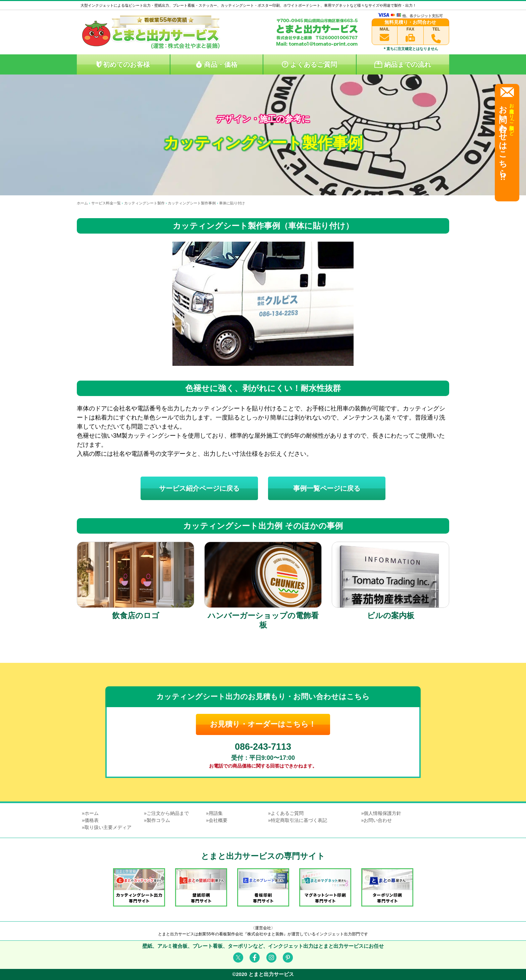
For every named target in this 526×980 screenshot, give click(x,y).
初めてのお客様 (123, 64)
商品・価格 (217, 64)
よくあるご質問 (309, 64)
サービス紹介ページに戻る (199, 488)
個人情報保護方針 (382, 813)
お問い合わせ (378, 820)
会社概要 (218, 820)
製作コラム (158, 820)
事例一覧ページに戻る (327, 488)
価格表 (92, 820)
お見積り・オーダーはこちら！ (263, 724)
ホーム (92, 813)
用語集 (216, 813)
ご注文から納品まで (168, 813)
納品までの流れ (403, 64)
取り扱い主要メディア (108, 827)
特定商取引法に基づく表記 (299, 820)
